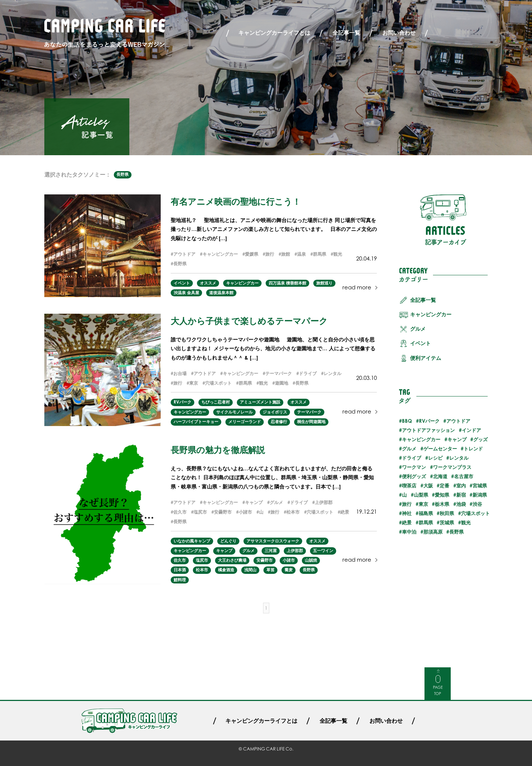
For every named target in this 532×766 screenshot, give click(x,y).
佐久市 (180, 512)
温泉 (301, 254)
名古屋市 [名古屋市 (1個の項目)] (464, 476)
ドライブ (308, 373)
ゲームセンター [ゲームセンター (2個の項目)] (440, 449)
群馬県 (320, 254)
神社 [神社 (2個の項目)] (407, 513)
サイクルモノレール (234, 412)
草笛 (270, 570)
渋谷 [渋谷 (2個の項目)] (477, 504)
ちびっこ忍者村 (216, 402)
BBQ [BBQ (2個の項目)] (407, 421)
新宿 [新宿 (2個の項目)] (461, 495)
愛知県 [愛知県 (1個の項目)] (442, 495)
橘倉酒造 (226, 570)
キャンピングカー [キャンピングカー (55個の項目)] (421, 439)
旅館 (286, 254)
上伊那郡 (324, 502)
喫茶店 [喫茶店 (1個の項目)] (409, 486)
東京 (194, 383)
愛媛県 (252, 254)
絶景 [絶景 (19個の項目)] (407, 522)
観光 (338, 254)
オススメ (208, 283)
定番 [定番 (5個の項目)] (444, 486)
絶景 (345, 512)
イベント (182, 283)
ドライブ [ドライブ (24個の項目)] (412, 458)
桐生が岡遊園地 (311, 422)
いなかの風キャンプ (192, 541)
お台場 (180, 373)
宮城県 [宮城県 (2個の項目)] (480, 486)
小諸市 (245, 512)
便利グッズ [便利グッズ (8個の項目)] (414, 476)
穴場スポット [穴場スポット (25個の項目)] (475, 513)
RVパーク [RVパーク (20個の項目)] (429, 421)
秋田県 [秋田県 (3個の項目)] (447, 513)
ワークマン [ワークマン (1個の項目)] (414, 467)
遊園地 (282, 383)
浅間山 (250, 570)
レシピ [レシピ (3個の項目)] (435, 458)
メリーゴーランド (245, 422)
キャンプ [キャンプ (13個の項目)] (457, 439)
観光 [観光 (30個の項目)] (466, 522)
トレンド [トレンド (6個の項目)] (473, 449)
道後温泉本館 (221, 293)
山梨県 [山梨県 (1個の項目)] (421, 495)
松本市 (293, 512)
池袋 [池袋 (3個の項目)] (461, 504)
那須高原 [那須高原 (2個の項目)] (433, 532)
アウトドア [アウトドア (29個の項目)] (458, 421)
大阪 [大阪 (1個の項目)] (428, 486)
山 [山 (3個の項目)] (404, 495)
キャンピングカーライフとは (274, 33)
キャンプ (254, 502)
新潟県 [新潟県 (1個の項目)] (480, 495)
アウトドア (184, 254)
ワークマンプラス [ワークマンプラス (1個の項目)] (452, 467)
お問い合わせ (399, 33)
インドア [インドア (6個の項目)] (471, 430)
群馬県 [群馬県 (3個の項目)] (426, 522)
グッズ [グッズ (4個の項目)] (480, 439)
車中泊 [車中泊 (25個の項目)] (409, 532)
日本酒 (180, 570)
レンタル (332, 373)
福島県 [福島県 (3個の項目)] (426, 513)
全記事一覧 (346, 33)
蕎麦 (289, 570)
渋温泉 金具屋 (186, 293)
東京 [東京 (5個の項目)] (423, 504)
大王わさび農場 (232, 560)
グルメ (276, 502)
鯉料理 (180, 580)
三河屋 (271, 551)
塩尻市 (200, 512)
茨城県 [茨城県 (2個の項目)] (447, 522)
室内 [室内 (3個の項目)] (461, 486)
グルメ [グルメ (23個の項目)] (409, 449)
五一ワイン (323, 551)
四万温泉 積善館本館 (287, 283)
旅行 (270, 254)
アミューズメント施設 (260, 402)
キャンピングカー (220, 254)
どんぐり (228, 541)
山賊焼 (311, 560)
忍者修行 (279, 422)
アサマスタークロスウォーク (273, 541)
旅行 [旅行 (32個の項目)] (407, 504)
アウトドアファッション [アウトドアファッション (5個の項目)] (428, 430)
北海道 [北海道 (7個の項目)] (440, 476)
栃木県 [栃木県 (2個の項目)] (442, 504)
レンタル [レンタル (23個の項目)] (459, 458)
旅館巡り (324, 283)
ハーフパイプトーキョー (196, 422)
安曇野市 (223, 512)
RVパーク (183, 402)
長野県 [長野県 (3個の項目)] (456, 532)
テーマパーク (279, 373)
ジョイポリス (275, 412)
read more (357, 287)
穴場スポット (218, 383)
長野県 (122, 174)
